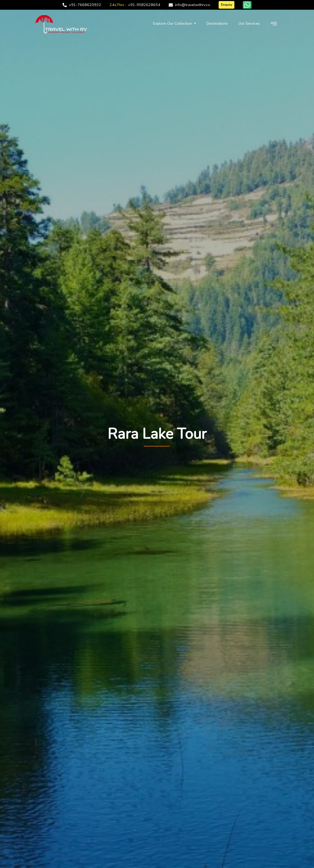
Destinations (217, 23)
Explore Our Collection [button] (173, 23)
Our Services (249, 23)
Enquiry (227, 5)
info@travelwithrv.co (193, 5)
